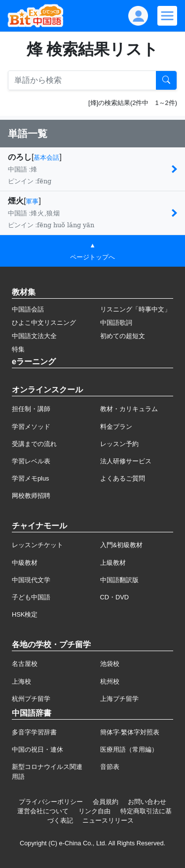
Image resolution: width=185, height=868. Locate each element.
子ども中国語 (31, 597)
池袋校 (110, 664)
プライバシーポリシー (51, 802)
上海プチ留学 (119, 699)
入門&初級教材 (122, 545)
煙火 (16, 201)
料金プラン (116, 427)
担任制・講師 (31, 409)
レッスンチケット (37, 545)
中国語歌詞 (116, 323)
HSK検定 (25, 614)
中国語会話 (28, 309)
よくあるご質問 (123, 478)
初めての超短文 (123, 336)
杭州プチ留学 (31, 699)
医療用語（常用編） (129, 749)
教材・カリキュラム (129, 409)
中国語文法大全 (34, 336)
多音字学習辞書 (34, 732)
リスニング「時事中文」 (135, 309)
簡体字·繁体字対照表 (130, 732)
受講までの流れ (34, 444)
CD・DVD (115, 597)
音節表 (110, 767)
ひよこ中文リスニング (44, 323)
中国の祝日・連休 (37, 749)
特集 (18, 349)
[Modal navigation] (167, 16)
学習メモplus (30, 478)
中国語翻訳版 (119, 580)
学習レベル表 (31, 461)
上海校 (21, 681)
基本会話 (46, 157)
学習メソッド (31, 427)
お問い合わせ (147, 802)
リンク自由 (94, 811)
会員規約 (106, 802)
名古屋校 (25, 664)
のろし (20, 157)
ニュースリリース (108, 820)
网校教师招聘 (31, 496)
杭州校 (110, 681)
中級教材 (25, 563)
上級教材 (113, 563)
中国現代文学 (31, 580)
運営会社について (43, 811)
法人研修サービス (126, 461)
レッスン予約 (119, 444)
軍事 (32, 201)
